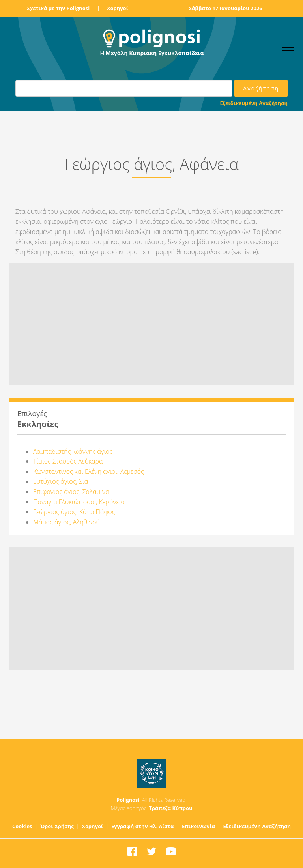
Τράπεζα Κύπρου (170, 808)
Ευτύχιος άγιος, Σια (61, 481)
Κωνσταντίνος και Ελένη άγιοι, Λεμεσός (89, 471)
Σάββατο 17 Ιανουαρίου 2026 (225, 8)
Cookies (22, 826)
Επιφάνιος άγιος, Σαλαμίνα (71, 492)
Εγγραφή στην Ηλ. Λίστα (143, 826)
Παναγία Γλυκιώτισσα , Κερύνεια (79, 502)
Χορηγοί (118, 8)
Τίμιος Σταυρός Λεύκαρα (68, 461)
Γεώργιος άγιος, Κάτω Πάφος (74, 512)
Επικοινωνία (198, 826)
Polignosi (128, 800)
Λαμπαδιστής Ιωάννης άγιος (73, 451)
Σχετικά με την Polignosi (58, 8)
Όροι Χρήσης (57, 826)
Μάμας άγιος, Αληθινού (66, 522)
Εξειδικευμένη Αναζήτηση (254, 103)
